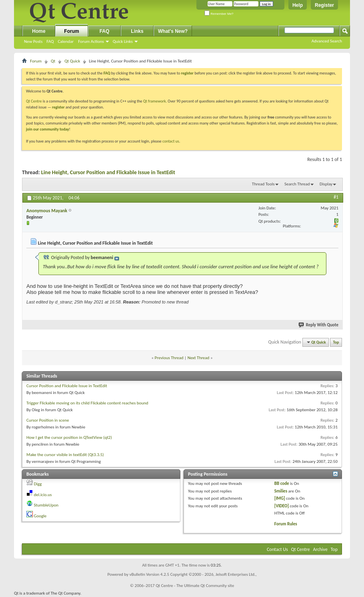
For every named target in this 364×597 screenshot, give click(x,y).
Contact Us (277, 549)
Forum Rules (286, 524)
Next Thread (199, 358)
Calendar (66, 41)
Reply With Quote (319, 325)
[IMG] (280, 498)
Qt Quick (72, 61)
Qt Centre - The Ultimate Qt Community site (195, 586)
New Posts (33, 41)
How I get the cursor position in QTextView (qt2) (69, 437)
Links (137, 31)
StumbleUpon (46, 505)
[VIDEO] (282, 506)
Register (324, 5)
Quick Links (123, 41)
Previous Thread (169, 358)
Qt (53, 61)
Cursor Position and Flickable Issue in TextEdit (67, 386)
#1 (336, 197)
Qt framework (155, 101)
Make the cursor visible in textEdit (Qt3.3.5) (65, 455)
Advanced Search (327, 41)
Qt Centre (34, 101)
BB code (282, 483)
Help (298, 5)
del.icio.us (43, 495)
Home (39, 31)
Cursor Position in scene (48, 420)
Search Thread (297, 184)
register (58, 107)
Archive (320, 549)
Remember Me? (219, 14)
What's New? (173, 31)
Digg (38, 484)
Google (40, 516)
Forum (71, 31)
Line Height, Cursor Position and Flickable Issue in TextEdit (108, 172)
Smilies (281, 491)
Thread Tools (263, 184)
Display (326, 184)
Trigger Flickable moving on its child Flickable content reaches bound (87, 403)
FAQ (50, 41)
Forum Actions (91, 41)
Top (336, 342)
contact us (171, 141)
